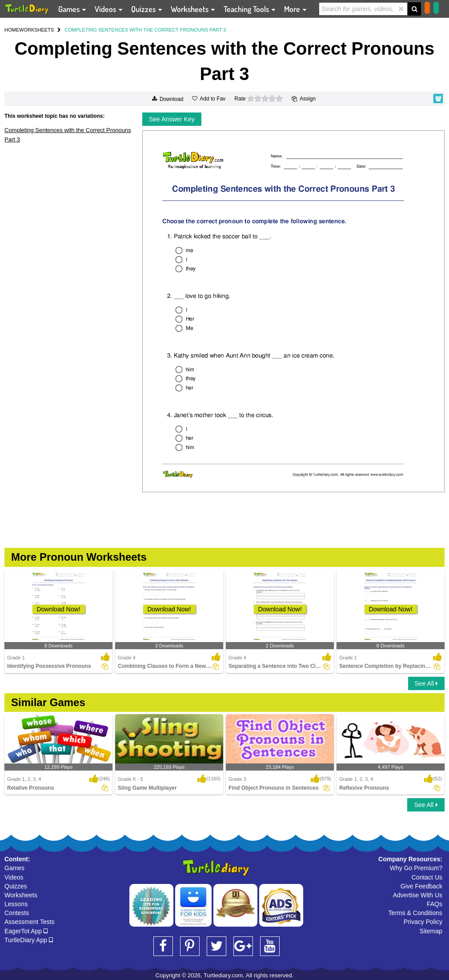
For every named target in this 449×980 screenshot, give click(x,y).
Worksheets (21, 895)
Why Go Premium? (416, 868)
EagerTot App (26, 931)
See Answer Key (172, 119)
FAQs (435, 904)
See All (426, 683)
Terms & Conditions (415, 913)
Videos (14, 877)
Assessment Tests (30, 922)
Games (14, 868)
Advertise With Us (418, 895)
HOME (12, 30)
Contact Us (427, 877)
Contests (17, 913)
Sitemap (431, 931)
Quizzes (16, 886)
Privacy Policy (423, 922)
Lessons (16, 904)
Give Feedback (421, 886)
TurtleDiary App (29, 940)
